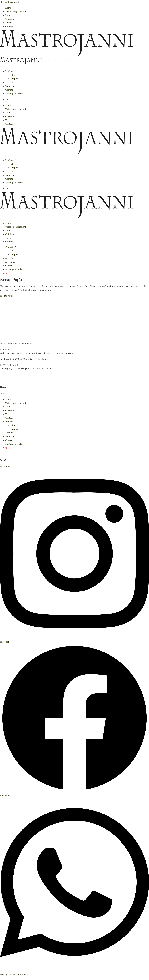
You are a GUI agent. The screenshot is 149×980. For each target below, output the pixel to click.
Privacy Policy (7, 974)
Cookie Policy (21, 974)
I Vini (8, 407)
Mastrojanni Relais (14, 444)
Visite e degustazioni (16, 403)
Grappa (14, 429)
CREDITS (5, 374)
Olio (13, 425)
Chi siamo (10, 410)
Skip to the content (9, 2)
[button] (74, 393)
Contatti (9, 440)
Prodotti (9, 422)
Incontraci (10, 436)
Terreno (9, 414)
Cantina (9, 418)
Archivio (9, 433)
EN (7, 99)
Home (8, 399)
